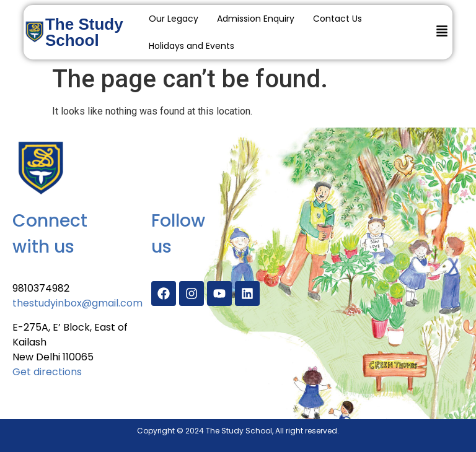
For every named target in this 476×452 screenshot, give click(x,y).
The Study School (84, 32)
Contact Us (337, 19)
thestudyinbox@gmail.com (77, 303)
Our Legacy (174, 19)
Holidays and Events (192, 46)
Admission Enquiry (256, 19)
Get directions (47, 372)
